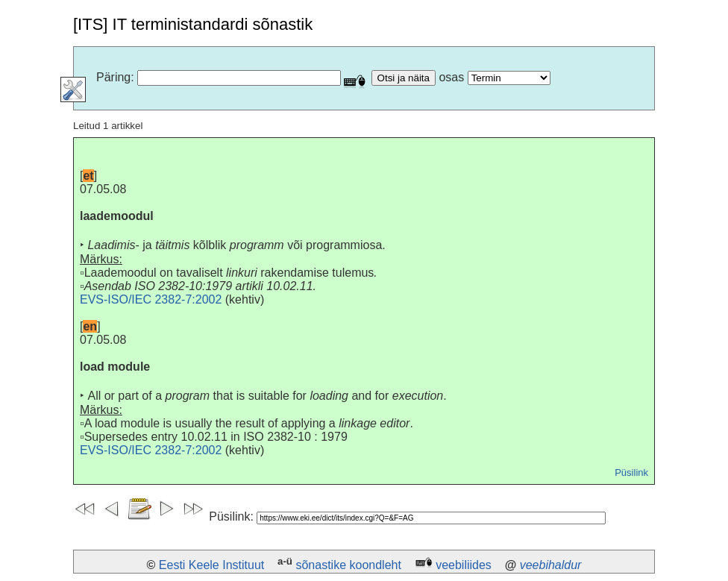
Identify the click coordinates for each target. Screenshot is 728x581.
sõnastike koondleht (348, 565)
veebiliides (464, 565)
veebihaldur (551, 565)
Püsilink (631, 472)
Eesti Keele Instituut (211, 565)
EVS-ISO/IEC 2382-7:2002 (151, 299)
